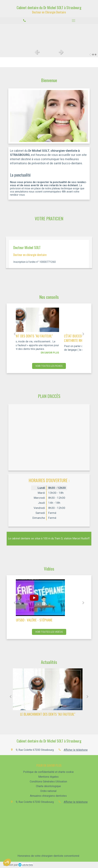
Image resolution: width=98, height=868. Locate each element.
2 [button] (93, 55)
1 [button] (91, 55)
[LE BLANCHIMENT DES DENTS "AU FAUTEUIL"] (49, 320)
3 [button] (96, 55)
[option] (49, 36)
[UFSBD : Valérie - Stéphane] (49, 598)
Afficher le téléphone (76, 750)
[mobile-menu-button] (74, 21)
